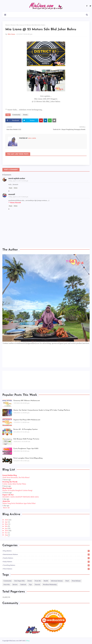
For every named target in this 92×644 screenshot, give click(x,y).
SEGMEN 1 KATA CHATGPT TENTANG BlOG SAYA (21, 497)
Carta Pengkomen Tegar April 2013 (26, 449)
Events (13, 25)
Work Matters (46, 569)
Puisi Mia (7, 585)
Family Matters (46, 558)
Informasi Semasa (57, 581)
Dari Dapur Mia (19, 581)
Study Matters (46, 562)
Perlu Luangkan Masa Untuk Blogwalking (28, 458)
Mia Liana (11, 34)
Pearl (67, 581)
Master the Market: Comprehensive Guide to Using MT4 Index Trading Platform (42, 410)
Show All (6, 508)
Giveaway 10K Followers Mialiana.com (27, 401)
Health (46, 581)
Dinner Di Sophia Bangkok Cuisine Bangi (17, 490)
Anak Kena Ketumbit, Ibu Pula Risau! (16, 478)
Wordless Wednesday (50, 585)
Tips (30, 585)
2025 (7, 520)
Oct (6, 533)
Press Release (76, 581)
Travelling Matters (46, 565)
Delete (16, 188)
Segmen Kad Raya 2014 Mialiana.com (27, 420)
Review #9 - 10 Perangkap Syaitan (26, 429)
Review (15, 585)
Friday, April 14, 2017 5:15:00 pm (18, 181)
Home (7, 25)
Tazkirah (23, 585)
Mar (7, 524)
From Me (38, 581)
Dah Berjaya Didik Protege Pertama (26, 439)
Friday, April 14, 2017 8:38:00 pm (18, 197)
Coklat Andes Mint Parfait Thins (14, 484)
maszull (12, 194)
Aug (6, 535)
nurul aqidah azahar (17, 178)
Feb (6, 526)
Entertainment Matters (46, 554)
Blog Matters (46, 551)
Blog (28, 641)
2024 (7, 531)
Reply (11, 188)
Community (16, 115)
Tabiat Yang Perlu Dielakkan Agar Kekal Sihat (19, 503)
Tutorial (37, 585)
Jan (6, 528)
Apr (6, 522)
